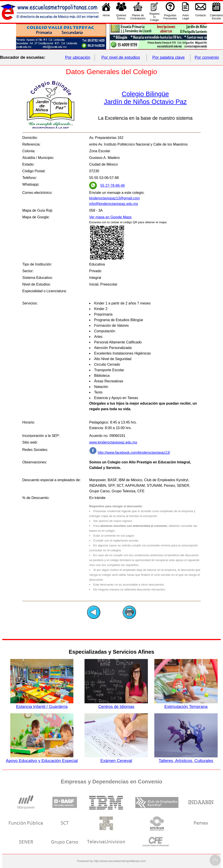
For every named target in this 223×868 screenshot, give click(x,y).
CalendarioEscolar (216, 17)
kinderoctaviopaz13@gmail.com (115, 198)
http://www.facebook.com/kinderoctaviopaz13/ (134, 453)
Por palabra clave (168, 57)
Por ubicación (78, 57)
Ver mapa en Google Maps (110, 217)
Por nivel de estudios (121, 57)
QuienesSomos (121, 17)
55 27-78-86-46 (113, 186)
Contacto (201, 17)
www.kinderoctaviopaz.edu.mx (113, 442)
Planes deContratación (138, 17)
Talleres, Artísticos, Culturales (186, 758)
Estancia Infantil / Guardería (42, 704)
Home (106, 17)
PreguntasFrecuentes (170, 17)
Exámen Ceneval (116, 758)
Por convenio (207, 57)
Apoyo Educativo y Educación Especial (42, 758)
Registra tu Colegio (154, 17)
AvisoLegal (186, 17)
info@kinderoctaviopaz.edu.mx (114, 204)
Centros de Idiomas (116, 704)
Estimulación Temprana (186, 704)
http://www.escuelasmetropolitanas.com (120, 861)
